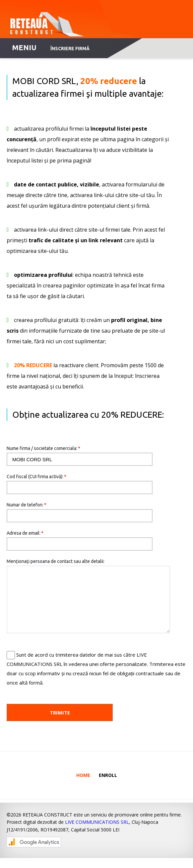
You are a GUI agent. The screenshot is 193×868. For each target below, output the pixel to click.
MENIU (24, 47)
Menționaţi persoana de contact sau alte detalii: (56, 561)
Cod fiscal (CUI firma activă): (36, 477)
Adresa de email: (25, 533)
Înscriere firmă (70, 49)
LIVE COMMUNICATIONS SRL (97, 832)
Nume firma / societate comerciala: (43, 448)
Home (83, 785)
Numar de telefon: (27, 505)
